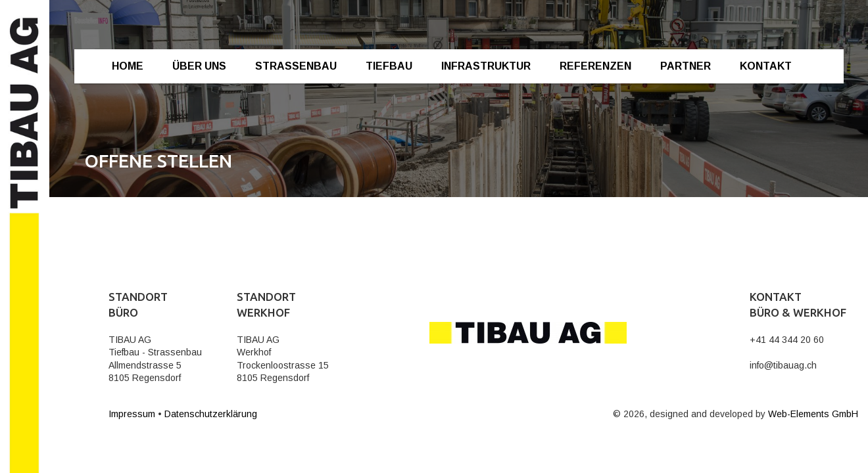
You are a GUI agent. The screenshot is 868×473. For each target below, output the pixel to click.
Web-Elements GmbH (813, 414)
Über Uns (199, 66)
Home (128, 66)
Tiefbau (389, 66)
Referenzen (595, 66)
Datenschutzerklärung (211, 414)
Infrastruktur (486, 66)
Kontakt (766, 66)
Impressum (132, 414)
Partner (686, 66)
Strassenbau (296, 66)
